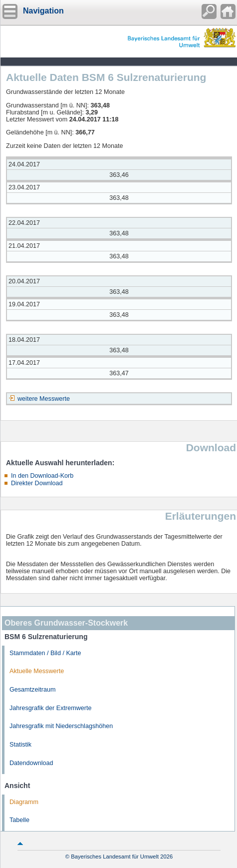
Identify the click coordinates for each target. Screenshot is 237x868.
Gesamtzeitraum (32, 690)
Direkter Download (37, 483)
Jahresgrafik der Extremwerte (50, 708)
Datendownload (31, 763)
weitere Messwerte (44, 399)
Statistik (20, 745)
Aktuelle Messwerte (37, 671)
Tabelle (19, 820)
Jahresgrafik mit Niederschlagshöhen (61, 726)
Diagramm (24, 802)
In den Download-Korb (42, 476)
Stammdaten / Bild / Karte (45, 653)
